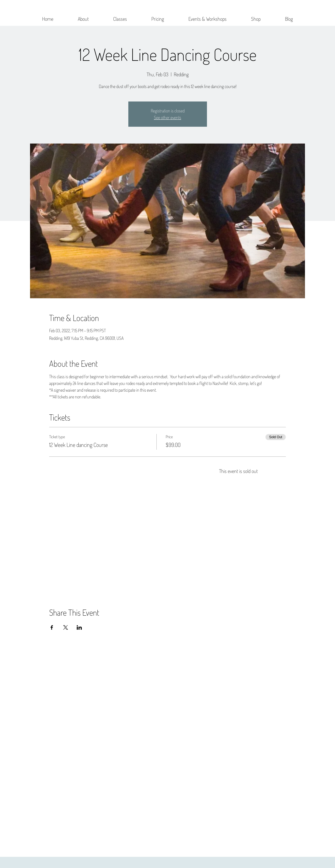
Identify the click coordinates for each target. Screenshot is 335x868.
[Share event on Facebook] (52, 627)
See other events (167, 117)
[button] (83, 16)
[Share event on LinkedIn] (79, 627)
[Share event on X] (66, 627)
